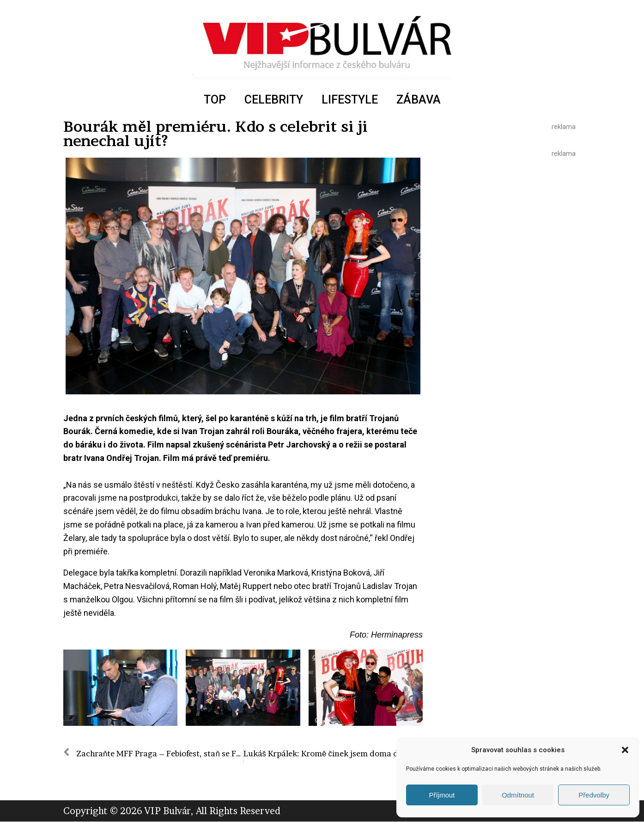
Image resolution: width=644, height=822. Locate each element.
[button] (625, 750)
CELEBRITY (274, 100)
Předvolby (594, 795)
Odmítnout (518, 795)
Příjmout (442, 795)
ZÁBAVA (419, 100)
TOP (215, 100)
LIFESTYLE (350, 100)
